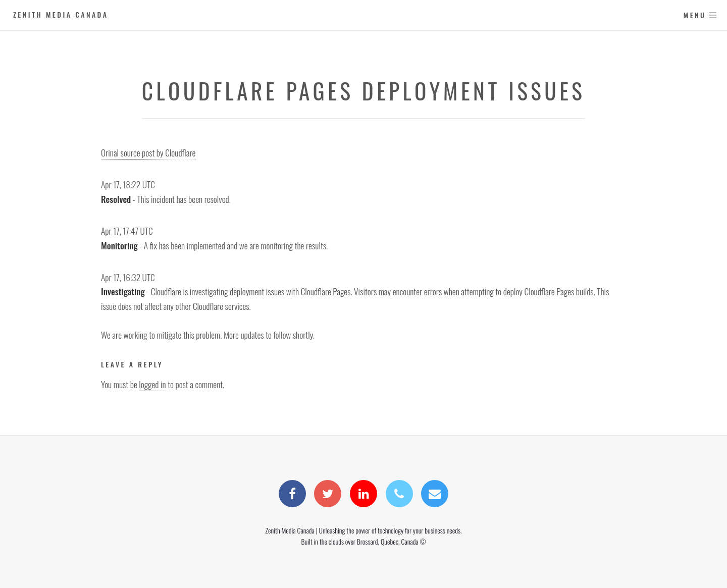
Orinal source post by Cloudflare (148, 152)
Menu (695, 15)
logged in (152, 384)
